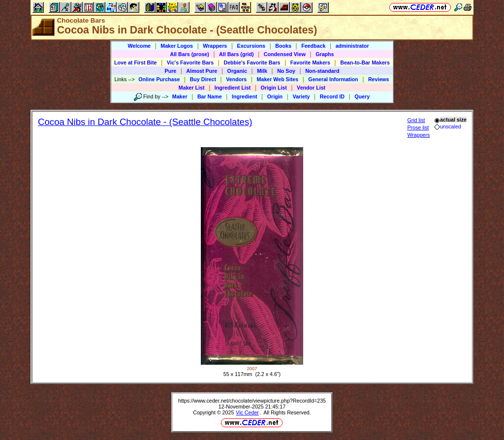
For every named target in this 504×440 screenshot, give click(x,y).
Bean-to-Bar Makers (365, 63)
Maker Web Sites (278, 79)
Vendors (236, 79)
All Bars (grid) (236, 54)
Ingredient (245, 96)
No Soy (286, 71)
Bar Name (210, 96)
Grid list (416, 120)
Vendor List (311, 88)
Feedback (313, 46)
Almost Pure (202, 71)
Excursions (251, 46)
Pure (171, 71)
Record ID (332, 96)
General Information (333, 79)
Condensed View (285, 54)
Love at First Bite (135, 63)
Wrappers (215, 46)
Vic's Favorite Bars (190, 63)
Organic (237, 71)
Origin (275, 96)
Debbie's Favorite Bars (252, 63)
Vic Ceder (247, 412)
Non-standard (322, 71)
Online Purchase (159, 79)
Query (362, 96)
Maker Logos (177, 46)
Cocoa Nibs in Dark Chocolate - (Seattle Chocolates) (145, 122)
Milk (262, 71)
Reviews (379, 79)
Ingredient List (233, 88)
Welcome (139, 46)
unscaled (448, 126)
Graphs (325, 54)
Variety (301, 96)
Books (283, 46)
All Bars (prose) (189, 54)
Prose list (418, 127)
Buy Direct (203, 79)
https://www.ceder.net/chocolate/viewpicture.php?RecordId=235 (252, 401)
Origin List (274, 88)
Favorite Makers (310, 63)
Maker (180, 96)
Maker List (192, 88)
